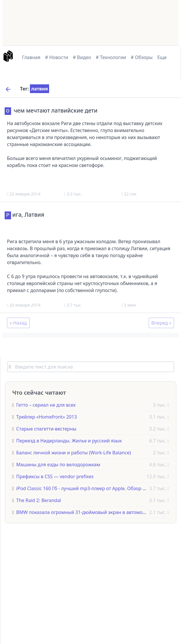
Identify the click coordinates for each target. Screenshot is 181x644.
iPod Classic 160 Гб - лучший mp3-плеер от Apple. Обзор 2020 (85, 488)
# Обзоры (142, 57)
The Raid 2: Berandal (39, 500)
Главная (31, 57)
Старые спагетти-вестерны (46, 428)
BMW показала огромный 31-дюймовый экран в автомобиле (85, 512)
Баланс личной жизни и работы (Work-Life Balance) (74, 452)
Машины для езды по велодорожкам (58, 464)
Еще (162, 57)
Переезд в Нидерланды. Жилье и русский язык (69, 440)
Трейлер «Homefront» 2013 (47, 416)
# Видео (82, 57)
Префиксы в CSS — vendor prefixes (55, 476)
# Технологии (111, 57)
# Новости (57, 57)
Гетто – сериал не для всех (46, 404)
